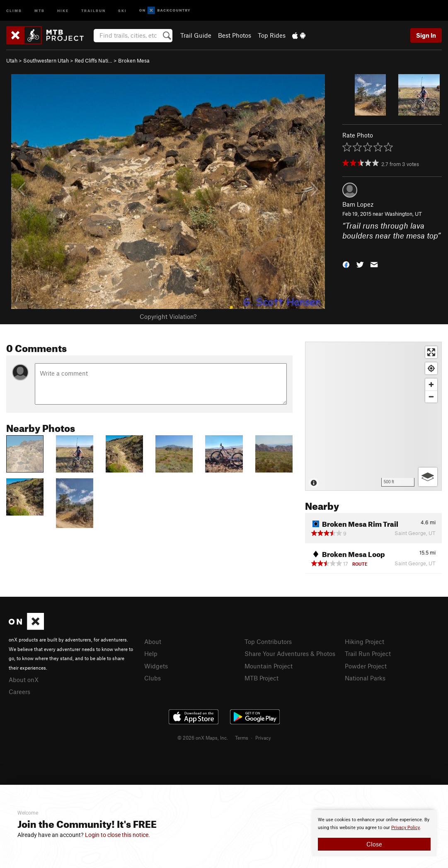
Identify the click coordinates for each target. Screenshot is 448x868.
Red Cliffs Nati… (93, 60)
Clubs (153, 678)
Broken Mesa (134, 60)
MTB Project (262, 678)
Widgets (156, 666)
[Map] (373, 416)
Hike (63, 10)
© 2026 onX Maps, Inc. (203, 738)
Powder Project (366, 666)
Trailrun (93, 10)
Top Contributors (268, 641)
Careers (19, 692)
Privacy (263, 738)
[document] (374, 833)
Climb (14, 10)
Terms (242, 738)
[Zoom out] (431, 397)
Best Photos (235, 35)
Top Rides (272, 35)
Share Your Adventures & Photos (290, 653)
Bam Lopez (358, 204)
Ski (122, 10)
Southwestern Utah (46, 60)
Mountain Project (269, 666)
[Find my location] (431, 368)
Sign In (426, 35)
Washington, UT (403, 214)
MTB (40, 10)
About (153, 641)
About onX (24, 680)
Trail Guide (196, 35)
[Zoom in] (431, 385)
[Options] (428, 477)
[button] (346, 264)
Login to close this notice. (117, 835)
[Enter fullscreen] (431, 352)
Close (374, 844)
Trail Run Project (368, 653)
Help (151, 653)
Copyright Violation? (168, 316)
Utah (12, 60)
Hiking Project (364, 641)
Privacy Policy (406, 828)
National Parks (365, 678)
